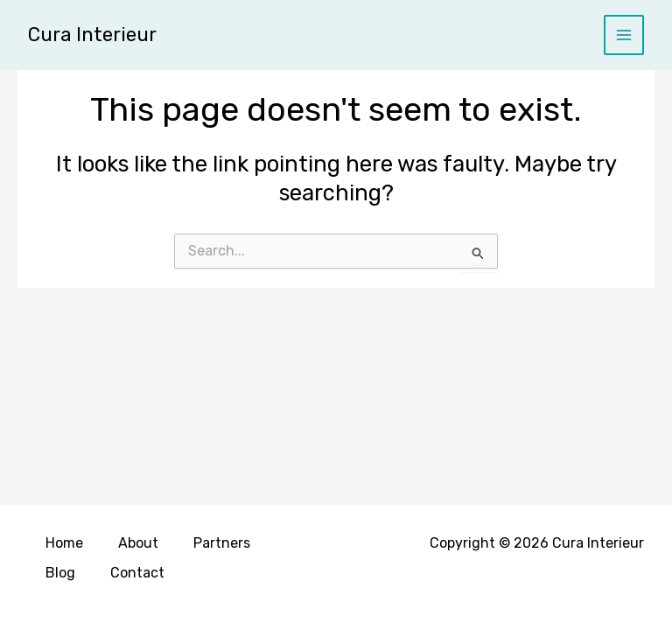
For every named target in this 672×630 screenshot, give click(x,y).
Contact (137, 573)
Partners (222, 543)
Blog (60, 573)
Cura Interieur (92, 35)
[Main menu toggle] (624, 35)
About (138, 543)
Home (64, 543)
